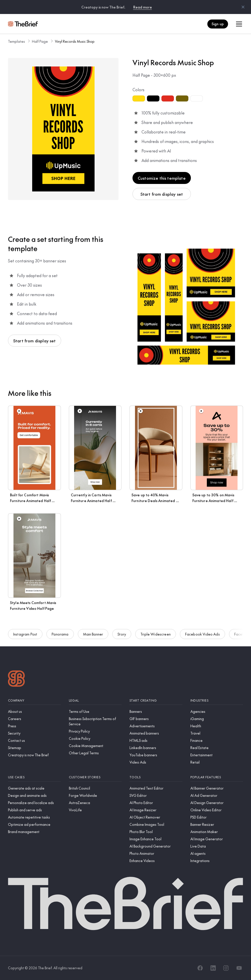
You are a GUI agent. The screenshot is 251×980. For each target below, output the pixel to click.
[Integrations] (217, 861)
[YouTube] (239, 968)
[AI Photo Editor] (156, 803)
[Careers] (34, 719)
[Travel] (217, 733)
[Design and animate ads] (34, 795)
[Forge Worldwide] (95, 795)
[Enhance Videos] (156, 861)
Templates (16, 41)
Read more (143, 7)
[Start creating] (156, 700)
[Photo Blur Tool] (156, 832)
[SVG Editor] (156, 795)
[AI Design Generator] (217, 803)
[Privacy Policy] (95, 731)
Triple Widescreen (156, 635)
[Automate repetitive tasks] (34, 817)
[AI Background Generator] (156, 846)
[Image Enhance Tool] (156, 839)
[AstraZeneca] (95, 803)
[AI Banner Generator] (217, 788)
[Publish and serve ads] (34, 810)
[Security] (34, 733)
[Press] (34, 726)
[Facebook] (200, 968)
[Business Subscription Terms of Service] (95, 721)
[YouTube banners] (156, 755)
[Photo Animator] (156, 853)
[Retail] (217, 762)
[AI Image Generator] (217, 839)
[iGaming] (217, 719)
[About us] (34, 711)
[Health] (217, 726)
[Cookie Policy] (95, 738)
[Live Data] (217, 846)
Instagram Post (25, 635)
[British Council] (95, 788)
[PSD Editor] (217, 817)
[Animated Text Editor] (156, 788)
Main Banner (93, 635)
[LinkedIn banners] (156, 748)
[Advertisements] (156, 726)
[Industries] (217, 700)
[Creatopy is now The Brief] (34, 755)
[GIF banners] (156, 719)
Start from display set (162, 194)
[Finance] (217, 740)
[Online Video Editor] (217, 810)
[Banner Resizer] (217, 824)
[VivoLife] (95, 810)
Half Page (40, 41)
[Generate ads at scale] (34, 788)
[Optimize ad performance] (34, 824)
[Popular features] (217, 777)
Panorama (60, 635)
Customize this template (162, 178)
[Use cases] (34, 777)
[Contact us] (34, 740)
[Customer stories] (95, 777)
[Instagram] (226, 968)
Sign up (218, 24)
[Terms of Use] (95, 711)
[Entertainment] (217, 755)
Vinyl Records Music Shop (75, 41)
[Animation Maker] (217, 832)
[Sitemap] (34, 748)
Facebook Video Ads (202, 635)
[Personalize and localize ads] (34, 803)
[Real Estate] (217, 748)
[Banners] (156, 711)
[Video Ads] (156, 762)
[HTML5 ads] (156, 740)
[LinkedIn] (213, 968)
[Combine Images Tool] (156, 824)
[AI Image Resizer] (156, 810)
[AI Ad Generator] (217, 795)
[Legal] (95, 700)
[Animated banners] (156, 733)
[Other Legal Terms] (95, 753)
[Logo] (16, 679)
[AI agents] (217, 853)
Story (122, 635)
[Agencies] (217, 711)
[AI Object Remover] (156, 817)
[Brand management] (34, 832)
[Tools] (156, 777)
